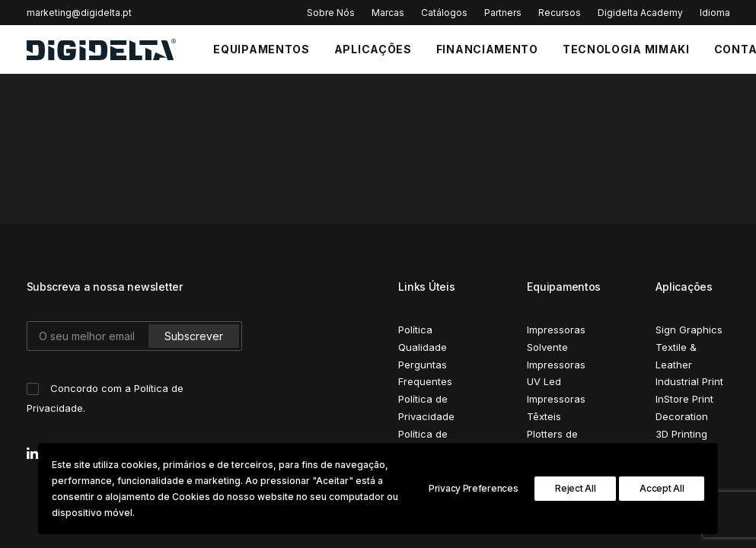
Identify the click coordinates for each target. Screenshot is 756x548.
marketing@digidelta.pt (79, 13)
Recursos (560, 13)
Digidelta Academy (640, 13)
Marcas (388, 13)
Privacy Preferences (473, 488)
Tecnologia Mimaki (626, 49)
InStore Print (684, 274)
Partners (503, 13)
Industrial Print (689, 256)
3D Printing (681, 308)
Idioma (715, 13)
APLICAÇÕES (373, 49)
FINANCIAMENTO (487, 49)
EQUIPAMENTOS (261, 49)
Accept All (662, 488)
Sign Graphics (689, 205)
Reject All (575, 488)
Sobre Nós (331, 13)
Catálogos (444, 13)
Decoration (682, 291)
